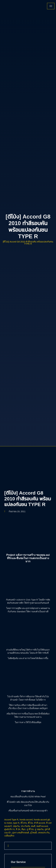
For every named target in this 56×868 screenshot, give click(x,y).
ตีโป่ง (30, 823)
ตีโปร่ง (24, 823)
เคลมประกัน (44, 833)
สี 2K (18, 829)
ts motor (8, 823)
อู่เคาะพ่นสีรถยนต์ (21, 833)
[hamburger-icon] (51, 6)
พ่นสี (33, 826)
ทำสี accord (39, 823)
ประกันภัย (25, 826)
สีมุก (24, 829)
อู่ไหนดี (33, 833)
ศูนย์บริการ (9, 829)
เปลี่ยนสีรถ (9, 836)
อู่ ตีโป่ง (30, 829)
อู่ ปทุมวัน (39, 829)
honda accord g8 (42, 820)
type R (16, 823)
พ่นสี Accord (42, 826)
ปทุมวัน (16, 826)
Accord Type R (11, 820)
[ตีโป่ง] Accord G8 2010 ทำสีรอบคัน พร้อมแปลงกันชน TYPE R (28, 243)
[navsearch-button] (8, 846)
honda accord (26, 820)
